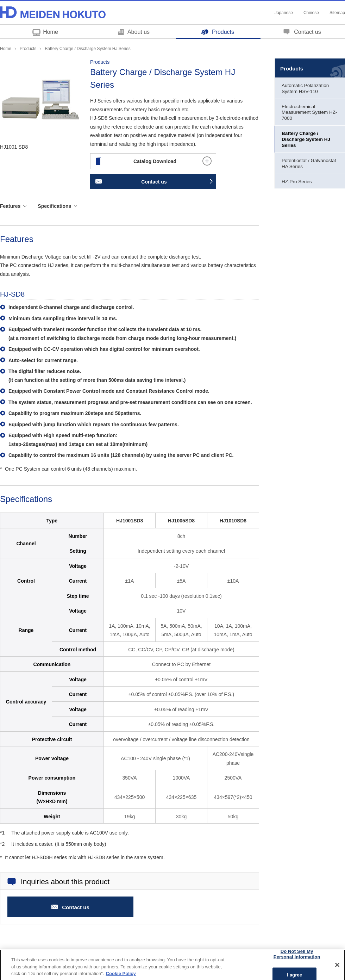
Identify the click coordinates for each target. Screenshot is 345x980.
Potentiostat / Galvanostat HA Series (309, 163)
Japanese (284, 13)
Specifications (54, 206)
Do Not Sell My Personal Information (297, 958)
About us (139, 32)
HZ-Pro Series (297, 182)
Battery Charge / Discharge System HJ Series (306, 139)
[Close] (337, 969)
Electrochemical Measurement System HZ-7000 (309, 113)
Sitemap (337, 13)
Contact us (307, 32)
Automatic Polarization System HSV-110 (305, 88)
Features (10, 206)
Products (223, 32)
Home (51, 32)
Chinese (311, 13)
